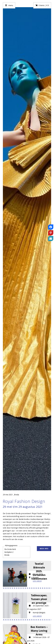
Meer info (44, 549)
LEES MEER (37, 581)
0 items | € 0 (44, 5)
